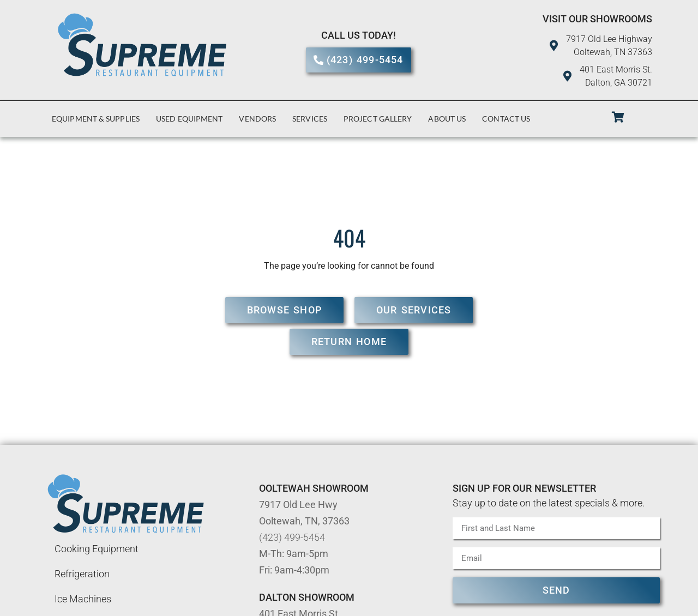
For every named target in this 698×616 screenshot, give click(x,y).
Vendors (257, 119)
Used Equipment (189, 119)
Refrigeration (82, 574)
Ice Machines (83, 599)
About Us (447, 119)
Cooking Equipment (97, 549)
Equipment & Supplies (96, 119)
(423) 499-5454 (292, 537)
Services (310, 119)
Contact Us (506, 119)
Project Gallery (378, 119)
